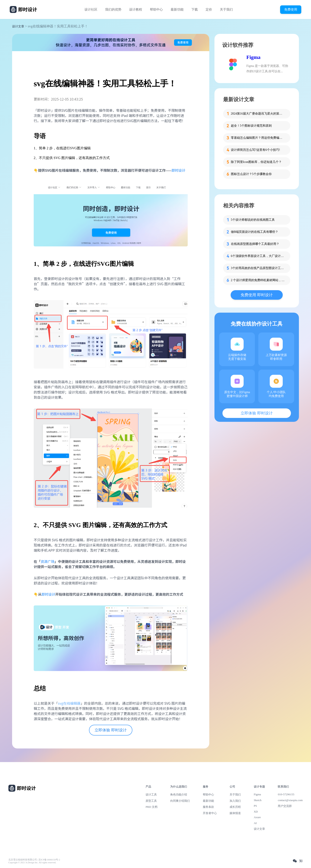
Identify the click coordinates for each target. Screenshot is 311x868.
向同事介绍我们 (180, 801)
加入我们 (235, 801)
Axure (257, 817)
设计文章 (18, 26)
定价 (209, 9)
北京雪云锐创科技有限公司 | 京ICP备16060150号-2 (34, 860)
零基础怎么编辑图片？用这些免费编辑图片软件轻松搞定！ (258, 138)
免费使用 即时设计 (257, 295)
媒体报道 (235, 813)
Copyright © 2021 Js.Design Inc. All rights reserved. (32, 862)
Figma (253, 57)
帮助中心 (156, 9)
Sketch (258, 800)
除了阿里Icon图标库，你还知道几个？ (256, 162)
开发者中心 (210, 813)
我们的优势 (113, 9)
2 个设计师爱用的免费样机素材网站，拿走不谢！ (258, 280)
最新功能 (177, 9)
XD (256, 812)
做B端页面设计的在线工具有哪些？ (255, 232)
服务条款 (208, 807)
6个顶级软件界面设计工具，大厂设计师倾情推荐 (258, 256)
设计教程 (136, 9)
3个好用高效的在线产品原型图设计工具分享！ (258, 268)
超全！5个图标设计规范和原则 (251, 126)
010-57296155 (286, 794)
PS (255, 806)
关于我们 (226, 9)
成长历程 (235, 807)
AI (255, 823)
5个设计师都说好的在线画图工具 (253, 220)
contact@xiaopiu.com (290, 800)
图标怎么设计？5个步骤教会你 (251, 174)
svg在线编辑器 (69, 703)
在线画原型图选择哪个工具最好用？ (255, 244)
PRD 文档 (152, 807)
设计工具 (151, 795)
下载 (195, 9)
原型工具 (151, 801)
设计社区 (91, 9)
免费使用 (291, 9)
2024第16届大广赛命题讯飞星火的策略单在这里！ (258, 114)
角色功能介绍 (179, 795)
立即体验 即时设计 (111, 730)
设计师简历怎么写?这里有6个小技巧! (255, 150)
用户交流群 (285, 806)
